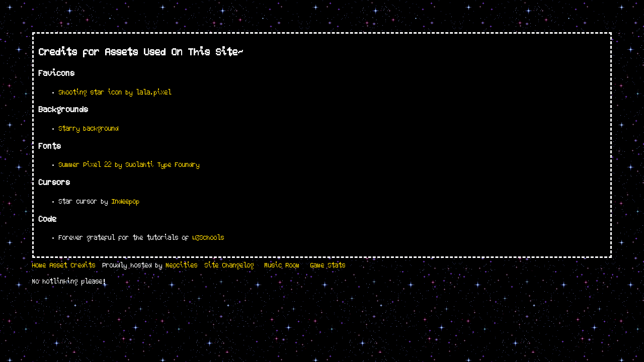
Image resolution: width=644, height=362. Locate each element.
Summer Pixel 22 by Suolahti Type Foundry (129, 166)
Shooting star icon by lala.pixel (115, 94)
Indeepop (126, 203)
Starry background (89, 130)
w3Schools (209, 239)
